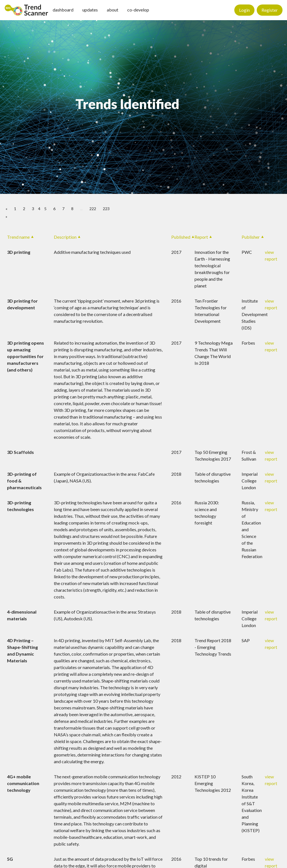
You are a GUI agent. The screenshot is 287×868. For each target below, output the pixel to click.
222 (93, 209)
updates (90, 10)
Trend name (18, 237)
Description (65, 237)
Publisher (251, 237)
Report (201, 237)
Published (181, 237)
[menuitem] (26, 10)
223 (106, 209)
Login (244, 10)
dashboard (63, 10)
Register (270, 10)
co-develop (138, 10)
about (113, 10)
